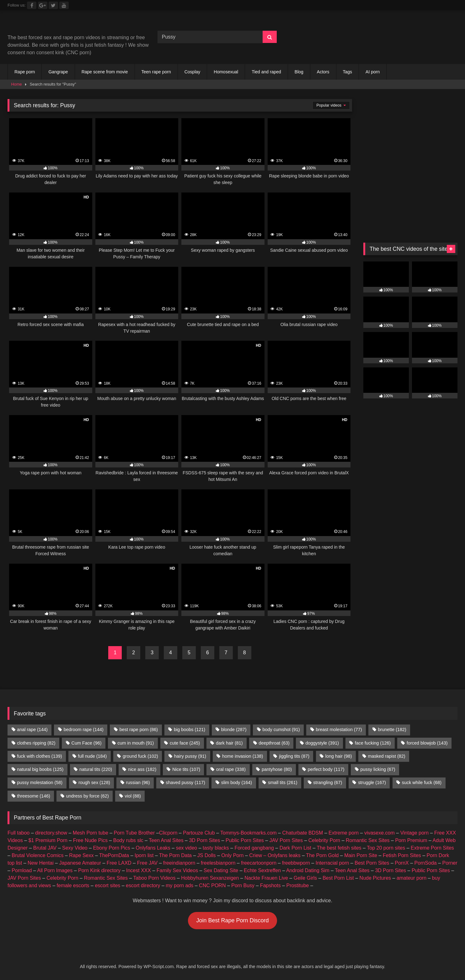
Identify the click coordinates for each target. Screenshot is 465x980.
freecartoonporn (259, 863)
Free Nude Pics (90, 840)
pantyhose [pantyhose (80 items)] (277, 769)
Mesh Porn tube (91, 833)
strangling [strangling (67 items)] (328, 782)
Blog (299, 72)
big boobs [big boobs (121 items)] (190, 730)
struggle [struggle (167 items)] (372, 782)
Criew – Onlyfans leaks (275, 855)
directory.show (51, 833)
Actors (323, 72)
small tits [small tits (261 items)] (283, 782)
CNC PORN (212, 885)
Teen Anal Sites (166, 840)
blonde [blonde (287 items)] (234, 730)
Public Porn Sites (245, 840)
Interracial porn (332, 863)
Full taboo (19, 833)
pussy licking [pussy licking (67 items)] (378, 769)
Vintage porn (414, 833)
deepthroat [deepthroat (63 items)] (274, 743)
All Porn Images (55, 870)
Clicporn (168, 833)
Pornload (22, 870)
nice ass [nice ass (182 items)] (142, 769)
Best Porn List (338, 878)
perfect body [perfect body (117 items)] (326, 769)
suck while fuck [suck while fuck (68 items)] (422, 782)
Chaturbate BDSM (302, 833)
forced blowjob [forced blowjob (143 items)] (427, 743)
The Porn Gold (322, 855)
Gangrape (58, 72)
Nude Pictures (375, 878)
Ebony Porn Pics (111, 848)
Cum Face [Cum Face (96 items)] (86, 743)
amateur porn (412, 878)
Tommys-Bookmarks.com (249, 833)
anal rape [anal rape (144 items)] (32, 730)
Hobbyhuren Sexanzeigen (210, 878)
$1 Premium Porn (48, 840)
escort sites (107, 885)
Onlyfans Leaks (153, 848)
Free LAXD (119, 863)
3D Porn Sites (204, 840)
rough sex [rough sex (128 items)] (94, 782)
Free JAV (147, 863)
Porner (450, 863)
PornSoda (426, 863)
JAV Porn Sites (286, 840)
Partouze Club (199, 833)
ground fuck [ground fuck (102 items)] (140, 756)
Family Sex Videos (177, 870)
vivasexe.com (379, 833)
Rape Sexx (81, 855)
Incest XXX (139, 870)
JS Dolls (207, 855)
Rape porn (25, 72)
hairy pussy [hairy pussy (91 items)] (190, 756)
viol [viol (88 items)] (133, 796)
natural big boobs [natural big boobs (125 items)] (40, 769)
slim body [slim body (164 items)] (237, 782)
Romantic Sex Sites (368, 840)
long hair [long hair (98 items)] (339, 756)
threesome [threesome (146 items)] (34, 796)
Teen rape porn (156, 72)
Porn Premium (411, 840)
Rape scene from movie (105, 72)
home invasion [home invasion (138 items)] (243, 756)
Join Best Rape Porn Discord (232, 920)
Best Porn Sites (372, 863)
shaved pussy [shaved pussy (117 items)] (185, 782)
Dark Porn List (295, 848)
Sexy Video (75, 848)
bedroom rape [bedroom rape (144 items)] (84, 730)
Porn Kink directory (99, 870)
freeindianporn (179, 863)
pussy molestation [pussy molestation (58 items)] (40, 782)
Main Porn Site (361, 855)
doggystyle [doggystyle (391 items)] (322, 743)
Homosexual (226, 72)
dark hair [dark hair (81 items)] (229, 743)
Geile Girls (305, 878)
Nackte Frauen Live (266, 878)
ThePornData (114, 855)
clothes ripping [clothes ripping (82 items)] (36, 743)
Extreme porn (344, 833)
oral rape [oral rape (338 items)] (231, 769)
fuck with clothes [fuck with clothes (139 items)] (39, 756)
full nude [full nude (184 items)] (92, 756)
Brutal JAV (45, 848)
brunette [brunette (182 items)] (392, 730)
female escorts (73, 885)
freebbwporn (296, 863)
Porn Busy (243, 885)
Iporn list (144, 855)
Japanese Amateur (80, 863)
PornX (402, 863)
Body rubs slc (128, 840)
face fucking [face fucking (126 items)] (373, 743)
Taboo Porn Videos (155, 878)
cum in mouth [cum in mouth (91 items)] (136, 743)
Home (17, 84)
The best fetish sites (339, 848)
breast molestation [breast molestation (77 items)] (339, 730)
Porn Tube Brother (134, 833)
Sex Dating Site (221, 870)
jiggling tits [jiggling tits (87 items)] (294, 756)
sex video (187, 848)
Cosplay (192, 72)
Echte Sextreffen (262, 870)
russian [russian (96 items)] (138, 782)
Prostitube (297, 885)
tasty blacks (216, 848)
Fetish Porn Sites (402, 855)
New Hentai (41, 863)
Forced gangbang (254, 848)
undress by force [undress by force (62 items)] (88, 796)
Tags (348, 72)
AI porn (373, 72)
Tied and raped (266, 72)
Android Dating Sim (308, 870)
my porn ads (179, 885)
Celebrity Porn (324, 840)
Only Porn (232, 855)
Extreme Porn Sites (432, 848)
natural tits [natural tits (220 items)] (96, 769)
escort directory (143, 885)
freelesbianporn (218, 863)
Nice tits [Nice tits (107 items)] (186, 769)
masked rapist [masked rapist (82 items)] (386, 756)
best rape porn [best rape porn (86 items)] (139, 730)
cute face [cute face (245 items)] (185, 743)
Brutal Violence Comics (37, 855)
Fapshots (270, 885)
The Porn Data (175, 855)
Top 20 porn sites (386, 848)
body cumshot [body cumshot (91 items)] (281, 730)
